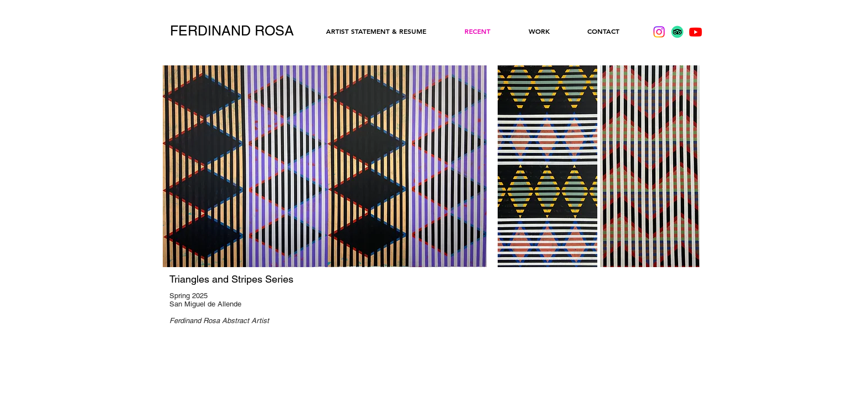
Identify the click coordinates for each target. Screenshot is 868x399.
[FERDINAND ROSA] (232, 31)
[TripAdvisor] (677, 32)
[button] (547, 166)
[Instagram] (659, 32)
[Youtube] (696, 32)
